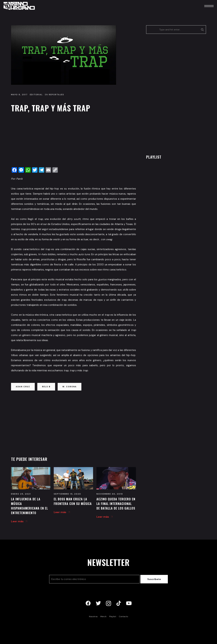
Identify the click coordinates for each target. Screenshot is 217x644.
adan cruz (23, 387)
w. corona (70, 387)
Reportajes (56, 95)
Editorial (36, 95)
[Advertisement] (73, 141)
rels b (46, 387)
